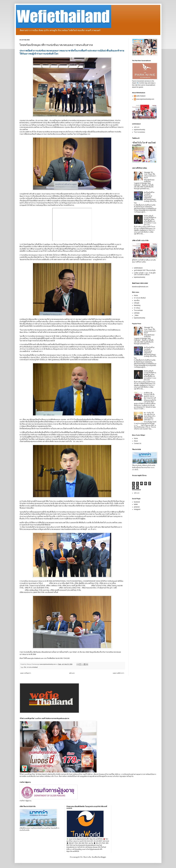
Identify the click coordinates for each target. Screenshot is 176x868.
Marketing (137, 305)
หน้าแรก (72, 673)
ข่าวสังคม (137, 308)
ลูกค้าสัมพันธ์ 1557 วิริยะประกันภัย (145, 270)
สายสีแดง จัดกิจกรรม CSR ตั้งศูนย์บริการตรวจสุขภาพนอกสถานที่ (150, 395)
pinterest (137, 507)
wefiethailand (138, 268)
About (136, 441)
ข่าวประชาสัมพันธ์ (32, 667)
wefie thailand (141, 96)
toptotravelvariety (140, 130)
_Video (136, 315)
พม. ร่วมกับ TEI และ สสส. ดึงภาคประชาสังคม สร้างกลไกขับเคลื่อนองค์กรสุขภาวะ (150, 416)
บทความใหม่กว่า (26, 673)
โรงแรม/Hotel (138, 310)
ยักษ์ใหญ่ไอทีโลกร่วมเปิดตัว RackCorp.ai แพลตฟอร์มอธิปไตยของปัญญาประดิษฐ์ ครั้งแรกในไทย (145, 198)
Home (136, 295)
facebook (137, 502)
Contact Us (138, 443)
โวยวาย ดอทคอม (139, 132)
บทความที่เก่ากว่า (118, 673)
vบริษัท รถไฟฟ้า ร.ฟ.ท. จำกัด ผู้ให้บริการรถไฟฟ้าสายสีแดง (145, 274)
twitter (136, 504)
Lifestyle (137, 303)
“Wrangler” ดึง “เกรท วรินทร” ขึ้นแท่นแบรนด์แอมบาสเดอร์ (150, 175)
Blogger (103, 857)
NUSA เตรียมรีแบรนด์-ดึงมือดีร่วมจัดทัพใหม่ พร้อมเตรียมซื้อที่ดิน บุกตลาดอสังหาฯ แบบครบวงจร (150, 220)
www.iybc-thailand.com (35, 658)
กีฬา (25, 667)
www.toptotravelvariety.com (145, 99)
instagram (137, 509)
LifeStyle (137, 313)
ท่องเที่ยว (137, 300)
